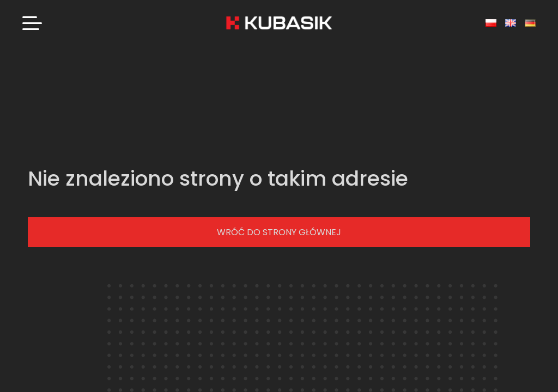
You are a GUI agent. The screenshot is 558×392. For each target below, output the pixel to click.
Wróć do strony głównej (279, 232)
